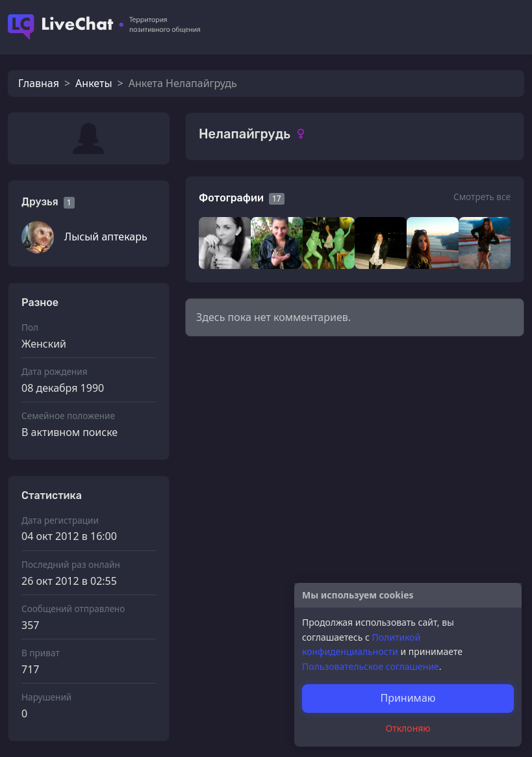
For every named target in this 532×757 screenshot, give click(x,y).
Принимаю (408, 698)
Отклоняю (408, 728)
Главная (39, 83)
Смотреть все (482, 197)
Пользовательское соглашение (371, 666)
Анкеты (94, 83)
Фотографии (231, 198)
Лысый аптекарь (106, 237)
